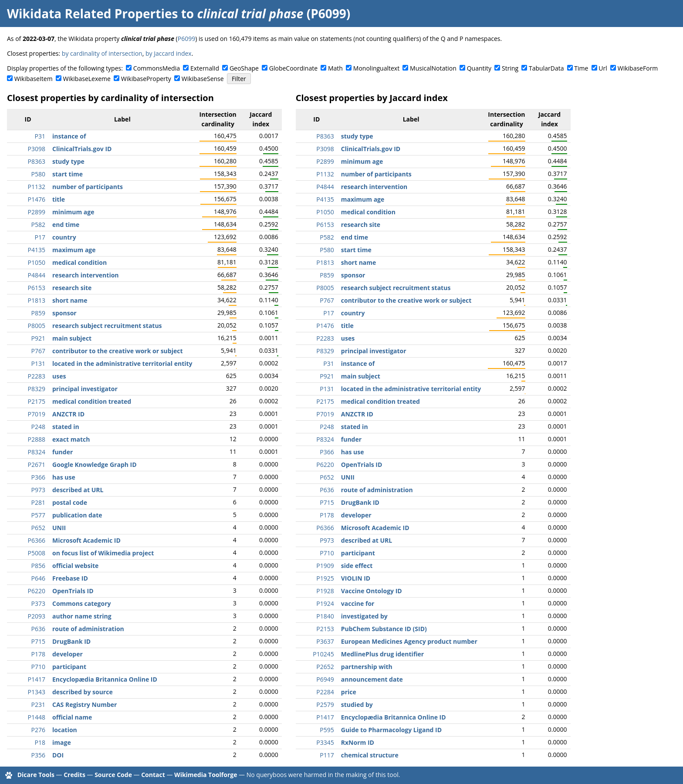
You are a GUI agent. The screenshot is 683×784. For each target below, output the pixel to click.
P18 (40, 742)
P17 (40, 237)
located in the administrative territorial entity (122, 363)
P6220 (37, 591)
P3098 (37, 149)
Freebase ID (70, 578)
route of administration (88, 629)
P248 (38, 427)
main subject (72, 338)
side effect (357, 566)
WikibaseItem (34, 79)
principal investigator (85, 389)
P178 (38, 654)
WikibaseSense (203, 79)
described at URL (78, 490)
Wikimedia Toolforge (206, 775)
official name (72, 717)
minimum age (73, 212)
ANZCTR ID (68, 414)
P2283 (37, 376)
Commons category (81, 603)
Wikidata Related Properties (92, 14)
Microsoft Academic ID (86, 540)
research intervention (86, 275)
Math (335, 68)
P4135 (37, 250)
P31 (40, 136)
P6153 (37, 288)
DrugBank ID (71, 641)
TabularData (546, 68)
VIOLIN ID (356, 578)
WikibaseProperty (146, 79)
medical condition (79, 262)
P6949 (325, 679)
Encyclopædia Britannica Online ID (105, 679)
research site (72, 288)
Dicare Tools (36, 775)
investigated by (364, 616)
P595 (327, 730)
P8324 (37, 452)
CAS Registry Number (85, 705)
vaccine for (358, 603)
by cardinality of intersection (102, 53)
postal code (70, 502)
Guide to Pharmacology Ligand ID (391, 730)
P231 (38, 705)
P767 (38, 351)
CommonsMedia (157, 68)
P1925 (325, 578)
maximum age (74, 250)
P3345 (325, 742)
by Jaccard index (169, 53)
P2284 (325, 692)
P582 (38, 225)
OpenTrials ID (73, 591)
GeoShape (244, 68)
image (62, 742)
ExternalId (205, 68)
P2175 (37, 401)
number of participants (88, 187)
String (510, 68)
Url (603, 68)
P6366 (37, 540)
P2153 (325, 629)
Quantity (479, 68)
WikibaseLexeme (87, 79)
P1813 (37, 300)
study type (68, 161)
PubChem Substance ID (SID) (384, 629)
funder (63, 452)
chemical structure (370, 755)
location (65, 730)
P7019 (37, 414)
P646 (38, 578)
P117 (327, 755)
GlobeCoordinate (293, 68)
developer (68, 654)
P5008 (37, 553)
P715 (38, 641)
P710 (38, 667)
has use (64, 477)
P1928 (325, 591)
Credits (74, 775)
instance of (69, 136)
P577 (38, 515)
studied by (357, 705)
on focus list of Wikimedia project (103, 553)
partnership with (367, 667)
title (59, 199)
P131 (38, 363)
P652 (38, 528)
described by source (83, 692)
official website (75, 566)
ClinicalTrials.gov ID (82, 149)
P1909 (325, 566)
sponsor (64, 313)
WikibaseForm (638, 68)
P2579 (325, 705)
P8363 (37, 161)
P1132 (37, 187)
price (349, 692)
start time (68, 174)
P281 (38, 502)
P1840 (325, 616)
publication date (77, 515)
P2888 (37, 439)
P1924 (325, 603)
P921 (38, 338)
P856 (38, 566)
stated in (66, 427)
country (64, 237)
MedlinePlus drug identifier (382, 654)
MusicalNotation (433, 68)
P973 (38, 490)
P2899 (37, 212)
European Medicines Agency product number (409, 641)
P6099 (186, 39)
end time (66, 225)
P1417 (37, 679)
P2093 (37, 616)
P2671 (37, 465)
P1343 (37, 692)
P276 (38, 730)
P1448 (37, 717)
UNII (59, 528)
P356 (38, 755)
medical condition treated (92, 401)
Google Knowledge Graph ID (95, 465)
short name (70, 300)
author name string (82, 616)
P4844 (37, 275)
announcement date (372, 679)
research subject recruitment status (107, 326)
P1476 (37, 199)
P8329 (37, 389)
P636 (38, 629)
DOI (58, 755)
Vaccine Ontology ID (372, 591)
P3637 (325, 641)
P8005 (37, 326)
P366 (38, 477)
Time (581, 68)
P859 (38, 313)
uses (59, 376)
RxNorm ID (358, 742)
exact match (71, 439)
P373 (38, 603)
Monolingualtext (376, 68)
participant (69, 667)
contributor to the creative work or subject (117, 351)
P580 (38, 174)
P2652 (325, 667)
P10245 (323, 654)
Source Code (113, 775)
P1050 (37, 262)
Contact (153, 775)
